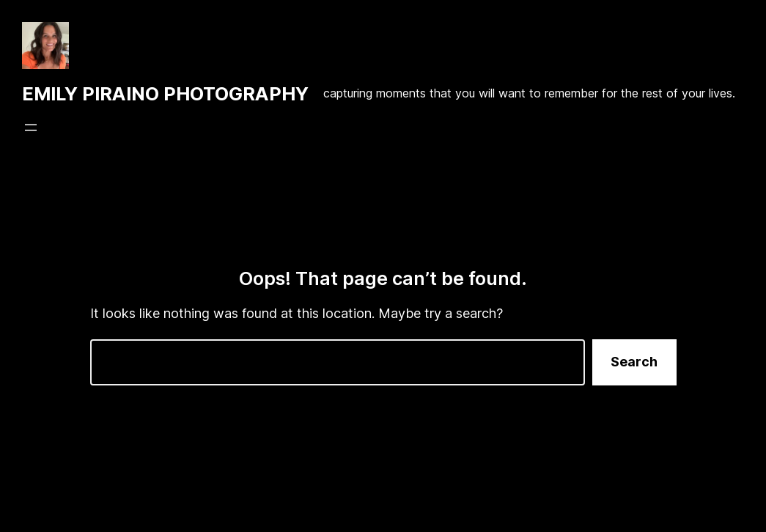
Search (634, 362)
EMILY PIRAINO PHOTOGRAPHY (165, 94)
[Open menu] (31, 128)
